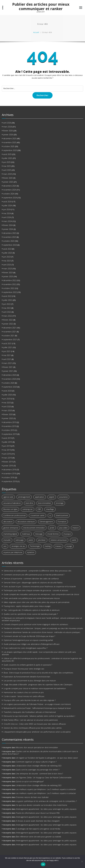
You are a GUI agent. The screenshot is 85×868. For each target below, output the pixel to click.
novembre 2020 (10, 379)
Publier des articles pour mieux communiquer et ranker (41, 7)
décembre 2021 (10, 328)
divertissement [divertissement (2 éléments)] (62, 515)
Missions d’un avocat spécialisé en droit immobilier (37, 747)
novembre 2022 (10, 284)
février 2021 (8, 367)
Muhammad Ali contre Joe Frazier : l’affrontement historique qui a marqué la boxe (37, 708)
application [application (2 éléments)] (40, 497)
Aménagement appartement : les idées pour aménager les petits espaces (46, 809)
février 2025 (8, 178)
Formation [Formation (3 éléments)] (62, 522)
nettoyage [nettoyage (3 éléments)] (20, 540)
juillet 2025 (8, 158)
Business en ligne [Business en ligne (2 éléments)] (10, 509)
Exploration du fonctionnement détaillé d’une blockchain (27, 677)
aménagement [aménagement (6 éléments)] (24, 497)
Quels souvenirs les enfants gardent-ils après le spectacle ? (28, 665)
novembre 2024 (10, 190)
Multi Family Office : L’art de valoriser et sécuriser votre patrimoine (31, 720)
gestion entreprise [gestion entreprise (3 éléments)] (11, 528)
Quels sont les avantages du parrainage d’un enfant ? (38, 770)
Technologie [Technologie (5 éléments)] (35, 546)
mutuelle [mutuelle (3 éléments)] (7, 540)
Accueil (36, 32)
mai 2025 (7, 166)
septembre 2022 (10, 292)
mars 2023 (8, 269)
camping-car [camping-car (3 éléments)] (28, 509)
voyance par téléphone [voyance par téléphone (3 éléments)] (13, 552)
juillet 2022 (8, 300)
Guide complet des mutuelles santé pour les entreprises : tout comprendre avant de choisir (41, 594)
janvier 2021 (8, 371)
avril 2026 (7, 123)
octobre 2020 (9, 383)
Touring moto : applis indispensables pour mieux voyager (27, 606)
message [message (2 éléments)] (39, 534)
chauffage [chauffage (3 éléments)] (50, 509)
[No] (82, 861)
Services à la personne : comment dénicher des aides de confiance (31, 579)
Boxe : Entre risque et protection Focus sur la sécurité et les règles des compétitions (38, 673)
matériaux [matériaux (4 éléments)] (26, 534)
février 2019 (8, 462)
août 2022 (7, 296)
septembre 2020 (10, 387)
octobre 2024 (9, 194)
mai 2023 (7, 261)
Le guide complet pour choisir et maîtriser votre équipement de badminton (35, 688)
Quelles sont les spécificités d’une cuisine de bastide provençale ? (31, 614)
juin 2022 (7, 304)
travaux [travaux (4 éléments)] (58, 546)
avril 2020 (7, 407)
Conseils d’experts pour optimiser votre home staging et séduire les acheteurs (36, 624)
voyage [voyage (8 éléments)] (69, 546)
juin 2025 (7, 162)
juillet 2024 (8, 206)
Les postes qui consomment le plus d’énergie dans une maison (30, 681)
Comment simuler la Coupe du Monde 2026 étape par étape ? (29, 636)
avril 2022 (7, 312)
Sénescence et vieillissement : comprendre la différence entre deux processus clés (38, 571)
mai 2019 (7, 450)
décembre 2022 (10, 280)
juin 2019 (7, 446)
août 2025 (7, 154)
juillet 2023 (8, 253)
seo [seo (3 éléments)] (5, 546)
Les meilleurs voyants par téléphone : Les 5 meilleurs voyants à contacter (46, 789)
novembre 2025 (10, 142)
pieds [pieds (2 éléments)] (31, 540)
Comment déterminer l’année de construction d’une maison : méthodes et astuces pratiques (42, 632)
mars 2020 (8, 410)
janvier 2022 (8, 324)
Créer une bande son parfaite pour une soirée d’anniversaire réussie (32, 598)
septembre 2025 (10, 150)
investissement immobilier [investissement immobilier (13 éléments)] (34, 528)
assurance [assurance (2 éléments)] (63, 497)
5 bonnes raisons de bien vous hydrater (32, 797)
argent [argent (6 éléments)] (52, 497)
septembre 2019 (10, 434)
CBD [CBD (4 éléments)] (39, 509)
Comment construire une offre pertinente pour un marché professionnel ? (34, 575)
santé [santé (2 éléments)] (74, 540)
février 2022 (8, 320)
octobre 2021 (9, 336)
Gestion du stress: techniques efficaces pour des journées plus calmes (33, 728)
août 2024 (7, 202)
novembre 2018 (10, 474)
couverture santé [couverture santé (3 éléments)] (37, 515)
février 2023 (8, 273)
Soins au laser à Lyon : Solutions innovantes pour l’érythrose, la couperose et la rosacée (40, 586)
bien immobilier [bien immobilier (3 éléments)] (45, 503)
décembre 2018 (10, 470)
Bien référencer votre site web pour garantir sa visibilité (39, 837)
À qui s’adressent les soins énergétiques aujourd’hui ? (26, 648)
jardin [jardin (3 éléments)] (52, 528)
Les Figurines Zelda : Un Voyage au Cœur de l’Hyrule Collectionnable (44, 778)
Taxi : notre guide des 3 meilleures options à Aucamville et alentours (32, 610)
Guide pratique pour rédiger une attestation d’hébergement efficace (32, 644)
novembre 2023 (10, 237)
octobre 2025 (9, 146)
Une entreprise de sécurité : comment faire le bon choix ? (39, 774)
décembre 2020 (10, 375)
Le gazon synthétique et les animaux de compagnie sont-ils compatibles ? (46, 801)
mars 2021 (8, 363)
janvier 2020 (8, 418)
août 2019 (7, 438)
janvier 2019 (8, 466)
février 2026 (8, 131)
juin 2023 (7, 257)
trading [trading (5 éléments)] (48, 546)
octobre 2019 (9, 430)
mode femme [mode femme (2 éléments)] (53, 534)
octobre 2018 (9, 477)
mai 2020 (7, 403)
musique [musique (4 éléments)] (67, 534)
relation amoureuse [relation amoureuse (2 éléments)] (59, 540)
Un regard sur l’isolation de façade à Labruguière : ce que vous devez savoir (47, 758)
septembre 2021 (10, 340)
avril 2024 (7, 217)
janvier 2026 (8, 135)
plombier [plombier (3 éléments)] (42, 540)
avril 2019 (7, 454)
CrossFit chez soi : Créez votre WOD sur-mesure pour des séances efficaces (35, 724)
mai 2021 (7, 355)
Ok (43, 864)
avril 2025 (7, 170)
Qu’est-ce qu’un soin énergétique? (30, 781)
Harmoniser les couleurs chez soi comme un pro (24, 692)
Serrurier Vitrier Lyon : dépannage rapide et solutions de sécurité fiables (33, 583)
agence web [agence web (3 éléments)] (8, 497)
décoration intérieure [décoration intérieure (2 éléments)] (26, 522)
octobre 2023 (9, 241)
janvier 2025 (8, 182)
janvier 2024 (8, 229)
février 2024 (8, 225)
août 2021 (7, 343)
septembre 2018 (10, 481)
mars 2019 (8, 458)
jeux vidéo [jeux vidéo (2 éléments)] (63, 528)
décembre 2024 (10, 186)
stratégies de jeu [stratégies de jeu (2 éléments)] (18, 546)
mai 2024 (7, 213)
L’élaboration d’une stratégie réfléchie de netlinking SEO (39, 766)
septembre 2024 (10, 198)
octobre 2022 (9, 288)
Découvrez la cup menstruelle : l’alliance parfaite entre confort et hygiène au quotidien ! (39, 716)
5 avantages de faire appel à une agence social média (38, 829)
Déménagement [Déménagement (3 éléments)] (46, 522)
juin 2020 (7, 399)
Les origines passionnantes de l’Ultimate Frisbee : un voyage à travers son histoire (37, 704)
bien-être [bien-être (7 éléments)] (29, 503)
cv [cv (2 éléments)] (50, 515)
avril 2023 (7, 265)
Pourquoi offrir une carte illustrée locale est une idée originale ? (30, 700)
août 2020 (7, 391)
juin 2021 (7, 351)
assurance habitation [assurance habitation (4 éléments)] (12, 503)
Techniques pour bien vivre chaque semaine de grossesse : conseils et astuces (36, 590)
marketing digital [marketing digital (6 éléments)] (10, 534)
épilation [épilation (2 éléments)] (31, 552)
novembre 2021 (10, 332)
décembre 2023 (10, 233)
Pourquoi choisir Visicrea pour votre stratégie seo (24, 669)
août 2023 (7, 249)
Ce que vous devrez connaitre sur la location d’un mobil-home (42, 805)
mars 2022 (8, 316)
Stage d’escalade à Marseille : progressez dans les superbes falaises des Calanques (38, 685)
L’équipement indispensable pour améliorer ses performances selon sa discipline (37, 732)
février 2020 (8, 414)
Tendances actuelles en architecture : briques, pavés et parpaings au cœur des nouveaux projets (43, 628)
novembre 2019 (10, 426)
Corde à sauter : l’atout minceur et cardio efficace (24, 696)
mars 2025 (8, 174)
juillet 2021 (8, 347)
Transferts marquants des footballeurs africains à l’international (30, 712)
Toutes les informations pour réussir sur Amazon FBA (38, 813)
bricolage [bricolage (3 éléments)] (60, 503)
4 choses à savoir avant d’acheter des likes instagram (38, 821)
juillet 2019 (8, 442)
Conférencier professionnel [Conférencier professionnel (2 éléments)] (14, 515)
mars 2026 (8, 127)
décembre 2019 (10, 422)
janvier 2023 (8, 276)
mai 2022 (7, 308)
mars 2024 (8, 221)
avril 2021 (7, 359)
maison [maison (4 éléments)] (76, 528)
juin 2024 (7, 209)
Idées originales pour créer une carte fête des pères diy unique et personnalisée (37, 602)
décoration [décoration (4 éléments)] (8, 522)
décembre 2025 (10, 139)
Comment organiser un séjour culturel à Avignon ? (36, 762)
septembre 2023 (10, 245)
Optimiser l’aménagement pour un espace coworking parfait (28, 640)
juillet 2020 (8, 395)
